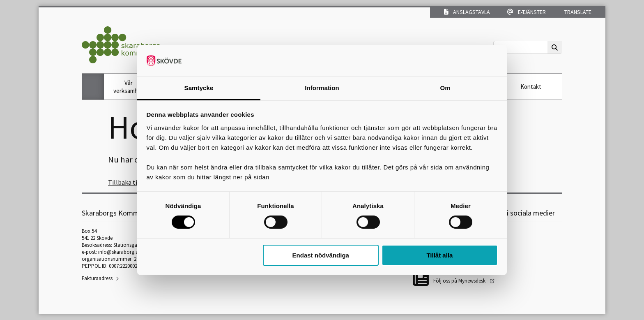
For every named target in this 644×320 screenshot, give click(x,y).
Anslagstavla (467, 12)
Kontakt (531, 87)
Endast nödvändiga (321, 255)
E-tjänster (527, 12)
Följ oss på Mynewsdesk (460, 281)
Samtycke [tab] (199, 88)
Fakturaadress (97, 278)
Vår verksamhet (129, 87)
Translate (577, 12)
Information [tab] (322, 88)
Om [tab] (445, 88)
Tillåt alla (439, 255)
